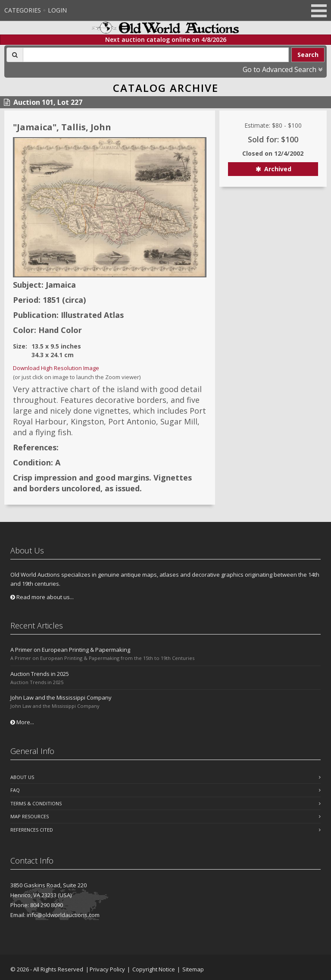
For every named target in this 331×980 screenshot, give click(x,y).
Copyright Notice (154, 969)
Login (57, 10)
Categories (23, 10)
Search (308, 55)
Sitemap (193, 969)
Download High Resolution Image (56, 368)
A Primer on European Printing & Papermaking (70, 650)
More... (22, 722)
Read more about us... (42, 597)
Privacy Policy (107, 969)
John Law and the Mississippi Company (61, 697)
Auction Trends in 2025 (40, 674)
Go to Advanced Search (283, 69)
